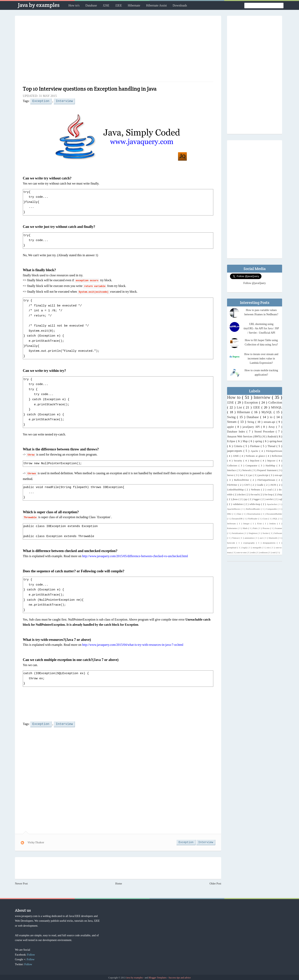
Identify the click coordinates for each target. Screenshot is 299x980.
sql (281, 499)
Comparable (272, 509)
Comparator (252, 466)
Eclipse (232, 441)
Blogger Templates (158, 977)
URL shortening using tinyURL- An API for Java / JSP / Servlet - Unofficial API (261, 328)
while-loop (255, 504)
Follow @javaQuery (255, 283)
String (251, 422)
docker (242, 495)
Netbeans (256, 490)
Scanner (279, 528)
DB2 (230, 514)
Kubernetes (232, 528)
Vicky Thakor (36, 842)
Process (266, 528)
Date (240, 514)
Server (231, 475)
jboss (236, 499)
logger (257, 499)
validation (238, 504)
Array (272, 427)
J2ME (236, 456)
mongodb (257, 548)
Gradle (261, 485)
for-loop (269, 495)
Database (91, 5)
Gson (265, 519)
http (280, 495)
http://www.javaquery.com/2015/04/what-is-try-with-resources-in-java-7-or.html (133, 644)
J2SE (106, 5)
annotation (250, 538)
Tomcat (236, 538)
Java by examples (39, 5)
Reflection (277, 456)
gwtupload (232, 548)
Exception (41, 101)
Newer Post (21, 883)
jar (251, 475)
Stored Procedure (265, 432)
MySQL (268, 412)
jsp (246, 499)
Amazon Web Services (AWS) (244, 437)
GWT (247, 485)
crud (270, 490)
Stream (232, 422)
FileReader (253, 519)
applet (231, 427)
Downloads (180, 5)
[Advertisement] (118, 50)
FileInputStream (274, 451)
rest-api (278, 475)
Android (272, 437)
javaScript (264, 475)
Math (246, 528)
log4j (245, 548)
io (272, 417)
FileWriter (233, 485)
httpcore (272, 461)
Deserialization (254, 514)
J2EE (119, 5)
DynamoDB (237, 519)
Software (278, 533)
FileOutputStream (267, 480)
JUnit (260, 523)
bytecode (232, 543)
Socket (266, 533)
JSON (274, 485)
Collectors (233, 466)
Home (119, 883)
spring (259, 441)
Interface (232, 470)
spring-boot (276, 441)
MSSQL (277, 407)
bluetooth (273, 538)
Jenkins (273, 523)
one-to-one (242, 552)
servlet (270, 499)
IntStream (232, 523)
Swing (232, 417)
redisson (264, 552)
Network (247, 470)
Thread (272, 446)
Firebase (255, 446)
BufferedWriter (242, 480)
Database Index (237, 432)
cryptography (250, 543)
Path (255, 528)
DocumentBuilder (274, 514)
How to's (74, 5)
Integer (247, 523)
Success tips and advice (180, 977)
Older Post (215, 883)
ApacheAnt (272, 504)
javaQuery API (252, 427)
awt (262, 538)
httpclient (255, 461)
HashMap (271, 466)
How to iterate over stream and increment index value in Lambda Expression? (261, 359)
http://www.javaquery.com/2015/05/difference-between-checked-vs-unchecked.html (135, 556)
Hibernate (134, 5)
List (240, 407)
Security (238, 461)
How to (235, 397)
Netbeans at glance (256, 456)
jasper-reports (235, 451)
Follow (31, 954)
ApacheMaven (234, 509)
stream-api (270, 422)
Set (242, 475)
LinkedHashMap (236, 490)
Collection (275, 402)
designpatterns (270, 543)
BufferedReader (253, 509)
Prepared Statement (267, 470)
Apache (255, 451)
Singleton (253, 533)
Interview (64, 101)
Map (246, 441)
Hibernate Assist (156, 5)
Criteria (239, 446)
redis (253, 552)
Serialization (238, 533)
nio (269, 548)
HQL (275, 519)
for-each (255, 495)
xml (274, 552)
